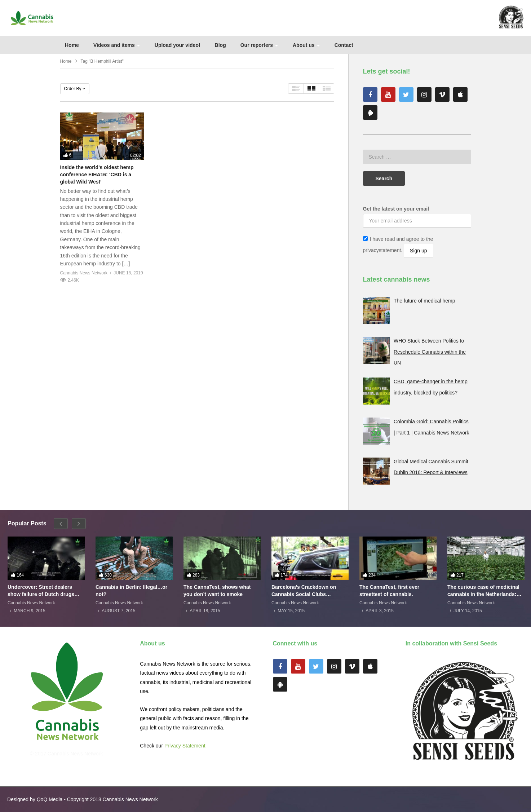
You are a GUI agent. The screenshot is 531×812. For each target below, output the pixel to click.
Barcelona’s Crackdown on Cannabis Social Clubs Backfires (304, 591)
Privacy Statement (185, 746)
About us (306, 45)
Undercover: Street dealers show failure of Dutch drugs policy (41, 591)
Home (72, 45)
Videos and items (117, 45)
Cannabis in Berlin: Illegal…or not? (131, 591)
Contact (344, 45)
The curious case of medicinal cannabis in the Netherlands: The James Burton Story (483, 591)
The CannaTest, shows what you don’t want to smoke (217, 591)
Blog (220, 45)
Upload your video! (178, 45)
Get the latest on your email (396, 209)
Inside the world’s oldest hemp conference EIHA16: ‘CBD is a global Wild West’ (97, 175)
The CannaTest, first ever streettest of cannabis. (389, 591)
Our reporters (259, 45)
